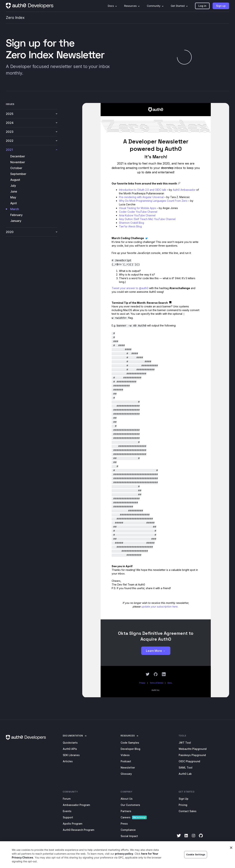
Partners (126, 811)
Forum (67, 799)
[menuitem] (112, 6)
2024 (32, 123)
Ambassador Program (76, 805)
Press (124, 824)
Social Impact (129, 836)
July (13, 186)
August (15, 180)
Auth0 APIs (70, 749)
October (16, 168)
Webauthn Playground (193, 749)
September (18, 174)
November (18, 162)
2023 (32, 132)
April (13, 203)
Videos (125, 755)
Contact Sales (188, 811)
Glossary (126, 774)
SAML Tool (186, 768)
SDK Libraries (71, 755)
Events (67, 811)
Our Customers (130, 805)
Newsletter (128, 768)
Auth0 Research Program (79, 830)
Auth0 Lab (185, 774)
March (15, 209)
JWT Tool (185, 743)
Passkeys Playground (192, 755)
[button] (202, 6)
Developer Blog (130, 749)
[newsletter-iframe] (156, 400)
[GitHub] (201, 838)
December (18, 156)
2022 (32, 141)
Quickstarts (70, 743)
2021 (32, 150)
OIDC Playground (189, 761)
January (16, 221)
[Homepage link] (30, 6)
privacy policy (124, 854)
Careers (126, 817)
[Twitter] (179, 838)
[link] (73, 736)
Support (68, 817)
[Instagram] (194, 838)
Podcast (126, 761)
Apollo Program (73, 824)
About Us (127, 799)
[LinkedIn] (186, 838)
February (16, 215)
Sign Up (184, 799)
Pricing (183, 805)
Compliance (128, 830)
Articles (68, 761)
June (14, 191)
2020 (32, 232)
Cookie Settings (196, 855)
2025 (32, 114)
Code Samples (130, 743)
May (13, 197)
